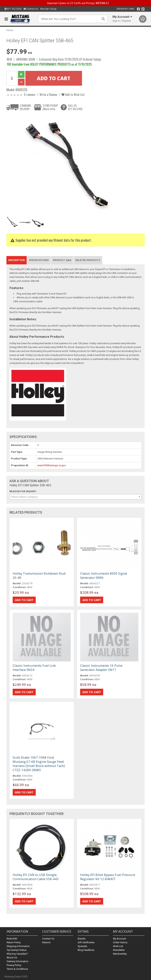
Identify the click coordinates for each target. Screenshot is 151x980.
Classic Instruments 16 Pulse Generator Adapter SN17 (101, 668)
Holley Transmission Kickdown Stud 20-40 (39, 575)
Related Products (88, 260)
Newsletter (119, 950)
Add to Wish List (73, 94)
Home (10, 30)
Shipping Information (18, 946)
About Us (12, 958)
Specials (82, 946)
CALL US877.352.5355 (75, 107)
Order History (120, 942)
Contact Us (31, 9)
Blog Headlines (86, 950)
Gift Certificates (86, 942)
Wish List (118, 946)
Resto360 (12, 939)
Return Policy (14, 942)
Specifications (39, 260)
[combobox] (75, 497)
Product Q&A (62, 260)
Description (17, 260)
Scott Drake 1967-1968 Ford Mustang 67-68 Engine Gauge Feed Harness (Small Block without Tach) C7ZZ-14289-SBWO (39, 764)
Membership (120, 954)
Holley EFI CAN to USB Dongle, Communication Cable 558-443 (36, 877)
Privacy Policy (14, 965)
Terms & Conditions (17, 969)
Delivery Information (17, 961)
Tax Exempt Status (17, 950)
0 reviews (30, 94)
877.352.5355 (13, 9)
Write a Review (48, 94)
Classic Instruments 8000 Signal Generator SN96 (104, 575)
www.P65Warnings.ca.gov (52, 465)
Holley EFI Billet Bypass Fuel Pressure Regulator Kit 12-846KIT (108, 877)
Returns (46, 942)
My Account (120, 939)
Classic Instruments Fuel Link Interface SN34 (34, 668)
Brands (82, 939)
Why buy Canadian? (17, 954)
